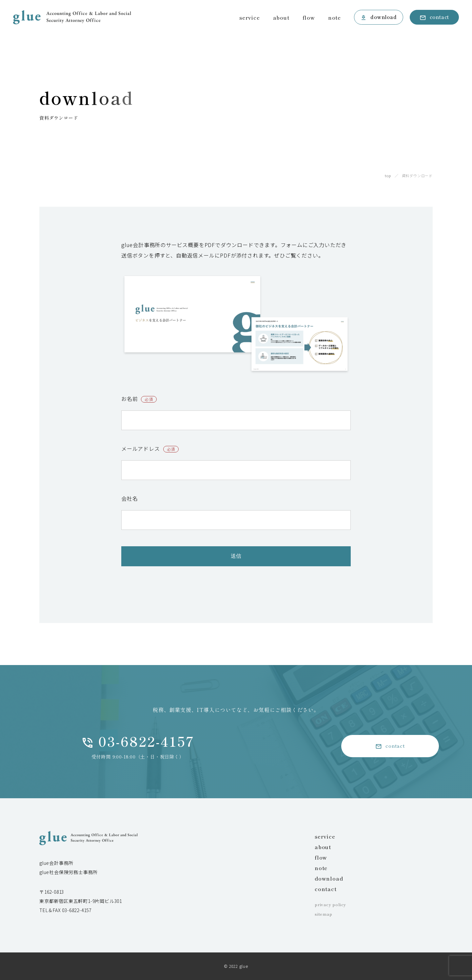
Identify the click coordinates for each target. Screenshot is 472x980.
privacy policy (330, 904)
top (388, 176)
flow (309, 17)
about (281, 17)
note (334, 17)
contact (440, 17)
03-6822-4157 (147, 741)
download (383, 17)
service (250, 17)
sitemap (324, 914)
